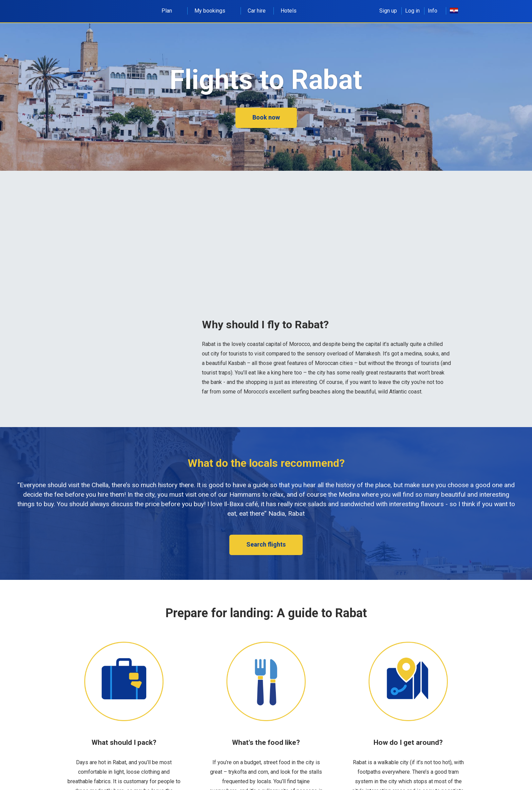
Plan (170, 11)
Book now (266, 117)
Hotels (289, 11)
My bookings (214, 11)
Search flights (266, 544)
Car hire (257, 11)
